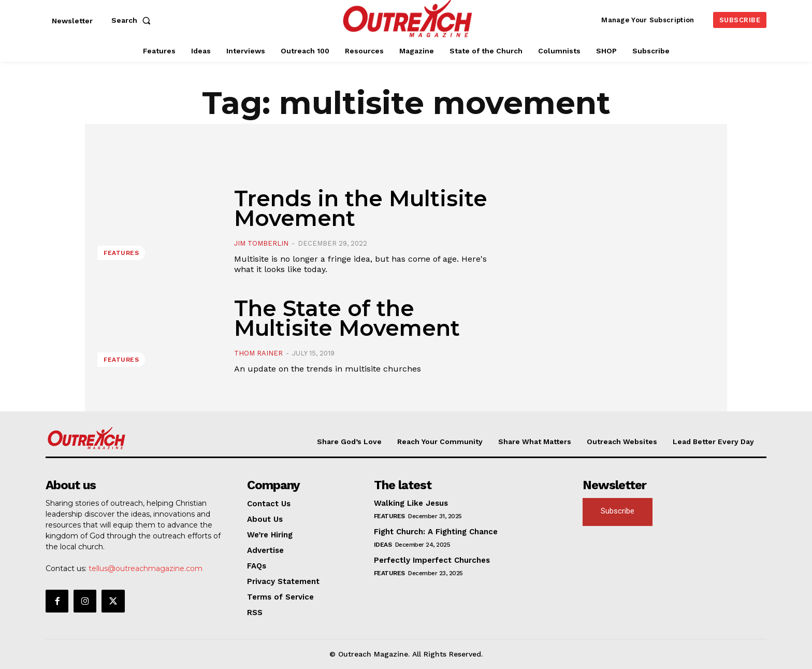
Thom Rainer (258, 353)
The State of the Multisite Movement (347, 318)
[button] (133, 20)
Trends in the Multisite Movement (361, 208)
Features (121, 253)
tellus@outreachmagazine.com (146, 568)
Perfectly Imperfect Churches (432, 560)
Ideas (383, 545)
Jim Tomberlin (261, 243)
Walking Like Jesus (411, 503)
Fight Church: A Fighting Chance (436, 532)
